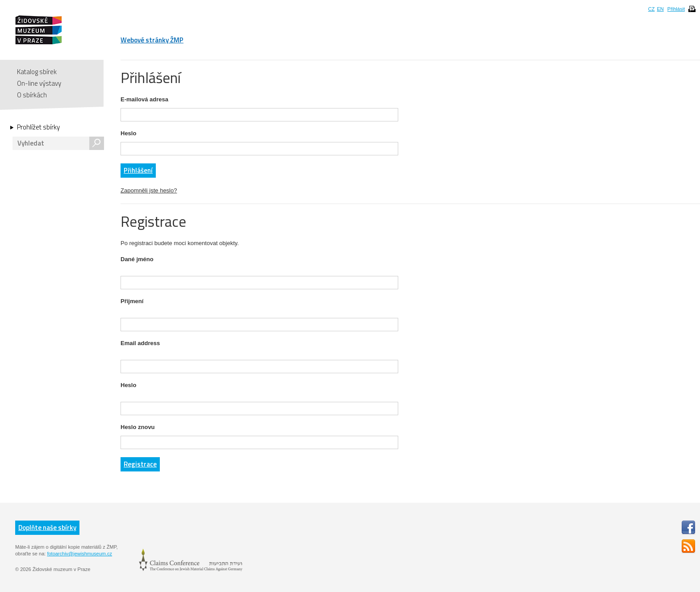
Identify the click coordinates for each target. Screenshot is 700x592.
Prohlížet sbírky (38, 127)
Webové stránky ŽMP (152, 40)
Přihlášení (138, 170)
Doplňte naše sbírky (47, 527)
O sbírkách (32, 95)
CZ (652, 9)
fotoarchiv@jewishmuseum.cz (79, 554)
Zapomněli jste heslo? (149, 190)
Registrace (140, 464)
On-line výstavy (39, 83)
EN (660, 9)
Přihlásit (676, 9)
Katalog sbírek (37, 72)
